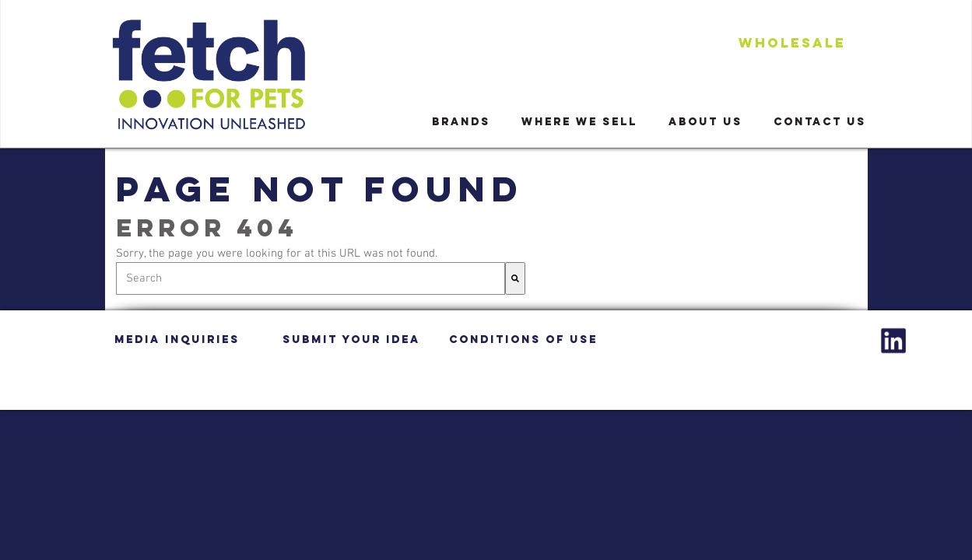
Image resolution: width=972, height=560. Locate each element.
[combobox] (311, 278)
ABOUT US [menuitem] (705, 122)
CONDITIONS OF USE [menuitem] (523, 339)
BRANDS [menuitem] (461, 122)
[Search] (515, 278)
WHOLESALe (792, 43)
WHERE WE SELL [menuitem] (579, 122)
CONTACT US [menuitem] (820, 122)
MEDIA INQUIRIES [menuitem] (177, 339)
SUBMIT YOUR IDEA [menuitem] (351, 339)
